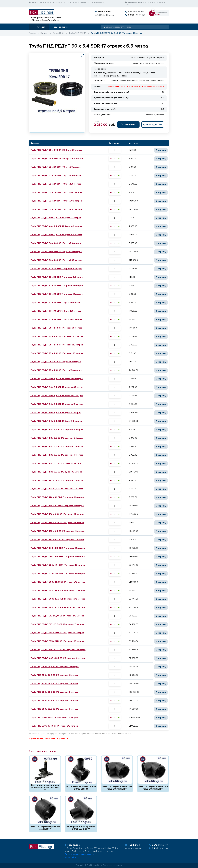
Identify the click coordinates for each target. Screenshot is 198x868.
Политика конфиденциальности (79, 854)
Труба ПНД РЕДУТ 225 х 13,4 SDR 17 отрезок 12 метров (58, 565)
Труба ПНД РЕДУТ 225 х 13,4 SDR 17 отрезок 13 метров (58, 573)
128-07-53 (135, 15)
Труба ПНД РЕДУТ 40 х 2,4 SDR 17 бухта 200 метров (56, 235)
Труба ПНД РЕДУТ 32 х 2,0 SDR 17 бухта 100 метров (56, 175)
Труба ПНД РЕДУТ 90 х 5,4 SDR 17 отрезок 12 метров (57, 396)
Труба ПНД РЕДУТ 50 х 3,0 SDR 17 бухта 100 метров (56, 252)
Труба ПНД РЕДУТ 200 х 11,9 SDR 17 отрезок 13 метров (58, 557)
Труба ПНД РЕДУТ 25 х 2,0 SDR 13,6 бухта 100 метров (57, 159)
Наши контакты (60, 27)
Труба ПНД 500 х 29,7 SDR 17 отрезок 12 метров (54, 684)
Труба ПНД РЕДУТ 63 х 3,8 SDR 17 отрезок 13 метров (57, 294)
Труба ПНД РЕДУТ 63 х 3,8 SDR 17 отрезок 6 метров (56, 269)
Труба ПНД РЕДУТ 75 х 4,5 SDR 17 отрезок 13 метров (57, 353)
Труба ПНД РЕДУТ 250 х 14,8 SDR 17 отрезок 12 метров (58, 582)
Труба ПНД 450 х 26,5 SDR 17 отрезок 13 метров (54, 675)
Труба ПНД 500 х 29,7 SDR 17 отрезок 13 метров (54, 692)
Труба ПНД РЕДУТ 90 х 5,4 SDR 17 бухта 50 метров (56, 413)
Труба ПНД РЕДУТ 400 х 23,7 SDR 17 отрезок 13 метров (58, 658)
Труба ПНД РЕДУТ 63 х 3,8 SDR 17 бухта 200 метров (56, 319)
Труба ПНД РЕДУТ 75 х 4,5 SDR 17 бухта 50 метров (56, 362)
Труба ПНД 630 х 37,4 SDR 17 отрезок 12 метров (54, 717)
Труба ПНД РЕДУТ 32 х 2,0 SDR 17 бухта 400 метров (56, 209)
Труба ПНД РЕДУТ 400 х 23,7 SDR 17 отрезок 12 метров (58, 650)
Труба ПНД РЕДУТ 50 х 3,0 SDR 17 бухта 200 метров (56, 260)
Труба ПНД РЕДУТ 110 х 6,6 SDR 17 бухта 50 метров (56, 463)
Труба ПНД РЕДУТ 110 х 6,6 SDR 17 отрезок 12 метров (57, 446)
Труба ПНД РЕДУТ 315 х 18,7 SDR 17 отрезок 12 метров (57, 616)
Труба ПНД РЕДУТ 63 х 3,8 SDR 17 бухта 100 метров (56, 311)
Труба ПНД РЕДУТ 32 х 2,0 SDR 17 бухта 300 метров (56, 201)
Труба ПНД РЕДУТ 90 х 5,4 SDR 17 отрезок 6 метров (57, 379)
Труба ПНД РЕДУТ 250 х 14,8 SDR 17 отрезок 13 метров (58, 590)
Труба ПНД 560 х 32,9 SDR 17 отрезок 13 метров (54, 709)
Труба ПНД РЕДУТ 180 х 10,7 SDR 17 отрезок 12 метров (57, 531)
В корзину (128, 124)
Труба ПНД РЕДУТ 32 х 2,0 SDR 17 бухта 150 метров (56, 184)
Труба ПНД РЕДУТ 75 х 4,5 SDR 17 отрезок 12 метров (57, 345)
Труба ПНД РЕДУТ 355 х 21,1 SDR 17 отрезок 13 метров (57, 641)
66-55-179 (135, 12)
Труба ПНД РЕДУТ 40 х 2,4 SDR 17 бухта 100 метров (56, 226)
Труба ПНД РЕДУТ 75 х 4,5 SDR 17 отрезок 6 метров (56, 328)
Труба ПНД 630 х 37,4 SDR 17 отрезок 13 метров (54, 726)
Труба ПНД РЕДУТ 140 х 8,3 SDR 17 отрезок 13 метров (57, 506)
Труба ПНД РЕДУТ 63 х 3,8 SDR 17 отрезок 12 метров (57, 286)
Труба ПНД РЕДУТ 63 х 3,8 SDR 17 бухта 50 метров (55, 302)
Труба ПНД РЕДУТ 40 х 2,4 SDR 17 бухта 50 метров (56, 218)
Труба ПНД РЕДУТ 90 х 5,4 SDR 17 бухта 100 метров (56, 421)
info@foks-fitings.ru (105, 15)
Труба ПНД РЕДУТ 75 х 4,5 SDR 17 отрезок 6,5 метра (57, 336)
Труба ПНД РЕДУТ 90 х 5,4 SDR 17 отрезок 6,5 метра (57, 387)
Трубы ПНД (58, 33)
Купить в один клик (153, 125)
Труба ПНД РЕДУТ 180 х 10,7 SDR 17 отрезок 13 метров (57, 540)
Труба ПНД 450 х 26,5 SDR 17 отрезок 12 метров (54, 667)
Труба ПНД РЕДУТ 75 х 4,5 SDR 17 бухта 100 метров (56, 370)
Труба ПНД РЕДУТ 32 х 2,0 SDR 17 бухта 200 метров (56, 192)
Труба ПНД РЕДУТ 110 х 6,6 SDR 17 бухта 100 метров (56, 472)
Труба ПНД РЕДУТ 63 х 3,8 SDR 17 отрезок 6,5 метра (57, 277)
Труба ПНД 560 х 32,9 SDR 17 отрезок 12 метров (54, 701)
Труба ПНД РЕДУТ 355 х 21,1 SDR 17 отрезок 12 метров (57, 633)
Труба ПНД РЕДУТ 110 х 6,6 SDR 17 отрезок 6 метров (57, 430)
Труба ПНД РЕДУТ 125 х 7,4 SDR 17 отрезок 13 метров (57, 489)
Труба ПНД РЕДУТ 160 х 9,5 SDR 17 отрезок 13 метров (57, 523)
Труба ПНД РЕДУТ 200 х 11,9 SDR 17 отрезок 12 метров (58, 548)
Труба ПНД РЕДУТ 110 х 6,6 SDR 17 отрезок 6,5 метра (57, 438)
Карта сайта (70, 857)
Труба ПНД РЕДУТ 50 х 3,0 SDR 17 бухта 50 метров (56, 243)
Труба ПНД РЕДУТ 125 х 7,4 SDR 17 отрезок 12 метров (57, 480)
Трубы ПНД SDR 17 (77, 33)
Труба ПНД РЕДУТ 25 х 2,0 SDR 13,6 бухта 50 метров (56, 150)
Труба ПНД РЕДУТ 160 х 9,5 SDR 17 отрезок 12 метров (57, 514)
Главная (32, 33)
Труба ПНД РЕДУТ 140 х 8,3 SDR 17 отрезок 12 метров (57, 497)
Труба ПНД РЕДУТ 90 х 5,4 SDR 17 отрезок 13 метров (57, 404)
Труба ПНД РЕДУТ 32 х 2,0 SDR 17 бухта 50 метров (55, 167)
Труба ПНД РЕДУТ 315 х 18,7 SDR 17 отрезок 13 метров (57, 624)
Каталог (39, 27)
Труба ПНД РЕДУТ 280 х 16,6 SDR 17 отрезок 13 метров (58, 607)
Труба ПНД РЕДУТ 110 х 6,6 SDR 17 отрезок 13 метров (57, 455)
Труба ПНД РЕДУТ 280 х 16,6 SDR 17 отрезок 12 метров (58, 599)
